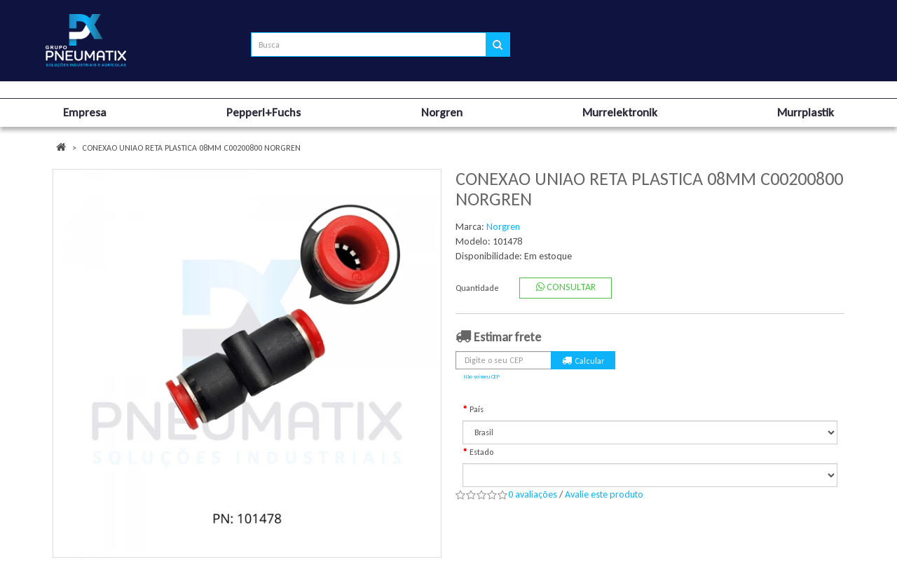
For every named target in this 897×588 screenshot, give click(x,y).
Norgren (503, 227)
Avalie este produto (604, 494)
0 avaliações (533, 494)
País (477, 409)
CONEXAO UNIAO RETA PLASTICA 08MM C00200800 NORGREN (191, 148)
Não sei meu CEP (482, 376)
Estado (481, 452)
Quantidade (477, 288)
